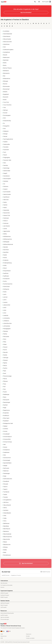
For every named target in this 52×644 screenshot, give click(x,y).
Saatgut (5, 426)
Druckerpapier (6, 115)
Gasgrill (4, 173)
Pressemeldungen (5, 619)
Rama (4, 397)
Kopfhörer (5, 273)
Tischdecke (6, 492)
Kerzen (4, 258)
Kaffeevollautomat (7, 244)
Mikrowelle (5, 337)
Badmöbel (5, 60)
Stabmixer (5, 471)
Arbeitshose (6, 44)
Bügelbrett (5, 94)
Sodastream (6, 452)
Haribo (4, 208)
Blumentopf (6, 89)
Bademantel (6, 57)
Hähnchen (5, 200)
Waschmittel (6, 539)
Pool (4, 387)
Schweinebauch (7, 437)
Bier (4, 76)
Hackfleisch (6, 197)
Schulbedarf (6, 434)
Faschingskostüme (7, 139)
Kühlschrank (6, 286)
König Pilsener (6, 271)
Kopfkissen (5, 276)
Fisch (4, 152)
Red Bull (5, 405)
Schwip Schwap (7, 442)
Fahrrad (4, 136)
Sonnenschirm (6, 458)
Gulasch (5, 189)
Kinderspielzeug (7, 263)
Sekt (4, 444)
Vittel (4, 516)
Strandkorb (5, 481)
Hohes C (5, 221)
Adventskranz (6, 36)
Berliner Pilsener (7, 68)
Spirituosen (5, 468)
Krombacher (6, 279)
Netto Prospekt (4, 605)
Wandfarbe (5, 526)
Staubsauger (6, 473)
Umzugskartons (7, 500)
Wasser (4, 542)
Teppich (5, 489)
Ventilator (5, 510)
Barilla (4, 63)
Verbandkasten (6, 513)
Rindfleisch (5, 415)
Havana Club (6, 215)
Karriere (2, 587)
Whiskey (5, 547)
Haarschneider (6, 194)
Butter (4, 100)
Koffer (4, 265)
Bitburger (5, 81)
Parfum (4, 365)
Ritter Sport (6, 418)
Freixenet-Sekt (6, 160)
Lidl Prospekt (4, 607)
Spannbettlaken (7, 463)
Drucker (5, 113)
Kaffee (4, 234)
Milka (4, 342)
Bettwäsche (6, 73)
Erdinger (5, 134)
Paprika (4, 363)
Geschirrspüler (6, 179)
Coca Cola (5, 102)
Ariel (4, 47)
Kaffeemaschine (7, 239)
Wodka (4, 550)
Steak (4, 476)
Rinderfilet (5, 413)
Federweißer (6, 144)
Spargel (4, 466)
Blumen (5, 84)
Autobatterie (6, 52)
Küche (4, 281)
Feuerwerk (5, 150)
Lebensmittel (6, 305)
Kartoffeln (5, 252)
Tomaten (5, 497)
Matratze (5, 331)
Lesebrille (5, 315)
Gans (4, 163)
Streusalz (5, 484)
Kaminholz (5, 250)
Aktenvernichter (7, 42)
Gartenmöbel (6, 171)
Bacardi (4, 55)
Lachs (4, 294)
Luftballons (5, 321)
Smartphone (6, 450)
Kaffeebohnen (6, 236)
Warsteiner (5, 531)
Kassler (4, 255)
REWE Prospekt (4, 597)
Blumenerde (6, 86)
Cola (4, 107)
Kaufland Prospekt (5, 595)
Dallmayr (5, 110)
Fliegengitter (6, 157)
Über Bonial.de (4, 583)
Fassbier (5, 142)
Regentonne (6, 410)
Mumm (4, 350)
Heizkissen (5, 218)
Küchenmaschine (7, 284)
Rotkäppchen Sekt (7, 423)
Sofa (4, 455)
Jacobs (4, 229)
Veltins (4, 508)
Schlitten (5, 429)
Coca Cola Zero (7, 105)
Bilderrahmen (6, 79)
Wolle (4, 552)
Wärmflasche (6, 529)
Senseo (4, 447)
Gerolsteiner (6, 176)
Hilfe (2, 634)
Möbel (4, 344)
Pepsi (4, 371)
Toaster (4, 494)
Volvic (4, 521)
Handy (4, 202)
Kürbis (4, 292)
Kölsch (4, 268)
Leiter (4, 310)
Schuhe (5, 431)
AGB (2, 638)
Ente (4, 129)
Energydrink (6, 126)
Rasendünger (6, 402)
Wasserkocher (6, 545)
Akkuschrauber (6, 39)
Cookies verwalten (30, 638)
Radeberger (6, 394)
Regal (4, 408)
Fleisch (4, 155)
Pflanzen (5, 381)
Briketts (5, 92)
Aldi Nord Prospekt (5, 603)
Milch (4, 339)
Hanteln (5, 205)
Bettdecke (5, 71)
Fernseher (5, 147)
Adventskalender (7, 34)
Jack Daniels (6, 226)
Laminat (5, 297)
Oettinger (5, 358)
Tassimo (5, 487)
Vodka (4, 518)
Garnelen (5, 165)
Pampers (5, 360)
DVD (4, 118)
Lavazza (5, 302)
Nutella (4, 355)
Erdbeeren (5, 131)
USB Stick (5, 502)
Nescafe (5, 352)
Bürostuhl (5, 97)
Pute (4, 389)
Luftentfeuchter (7, 323)
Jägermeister (6, 231)
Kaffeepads (5, 242)
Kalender (5, 247)
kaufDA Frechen (6, 575)
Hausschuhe (6, 213)
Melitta (4, 334)
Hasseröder (5, 210)
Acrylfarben (6, 31)
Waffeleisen (6, 523)
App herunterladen (5, 617)
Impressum (29, 634)
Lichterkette (6, 318)
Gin (3, 184)
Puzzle (4, 392)
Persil (4, 373)
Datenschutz (4, 636)
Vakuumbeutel (6, 505)
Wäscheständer (7, 534)
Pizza (4, 384)
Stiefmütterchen (7, 479)
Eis (3, 123)
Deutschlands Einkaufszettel (7, 613)
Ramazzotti (5, 400)
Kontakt (28, 636)
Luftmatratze (6, 326)
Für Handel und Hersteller (7, 585)
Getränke (5, 181)
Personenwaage (7, 376)
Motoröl (5, 347)
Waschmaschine (7, 537)
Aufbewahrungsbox (8, 50)
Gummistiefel (6, 192)
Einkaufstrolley (6, 121)
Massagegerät (6, 329)
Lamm (4, 300)
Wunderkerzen (6, 555)
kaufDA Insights (4, 615)
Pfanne (4, 379)
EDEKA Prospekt (4, 593)
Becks (4, 65)
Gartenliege (6, 168)
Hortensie (5, 223)
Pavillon (5, 368)
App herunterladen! (26, 12)
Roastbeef (5, 421)
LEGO (4, 308)
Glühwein (5, 186)
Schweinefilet (6, 439)
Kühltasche (5, 289)
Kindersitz (5, 260)
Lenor (4, 313)
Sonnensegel (6, 460)
